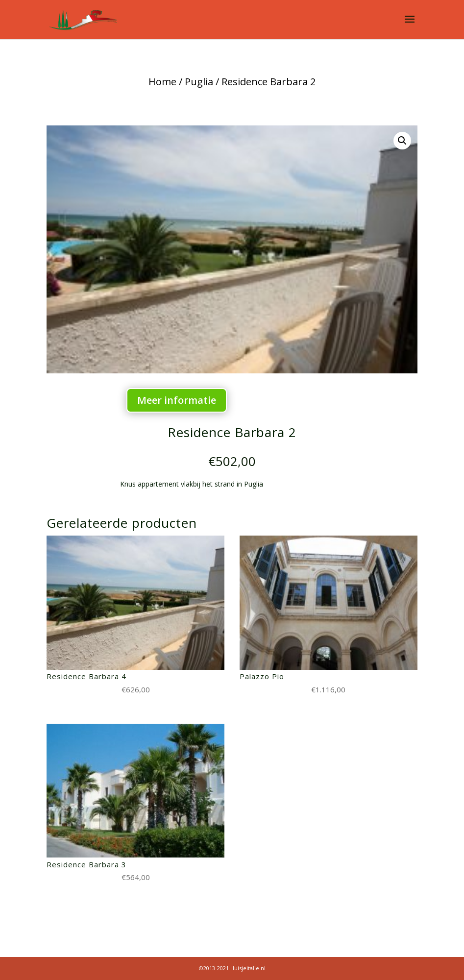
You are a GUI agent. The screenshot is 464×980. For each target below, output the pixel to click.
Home (162, 82)
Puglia (199, 82)
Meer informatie (177, 400)
